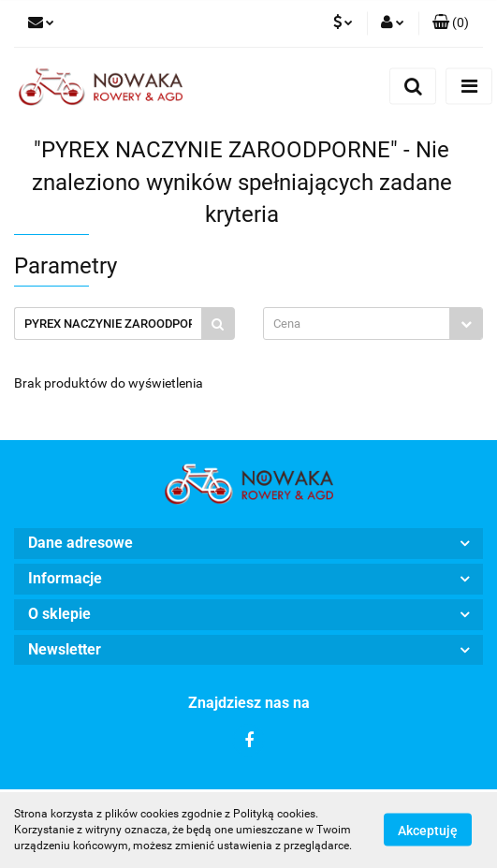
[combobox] (373, 324)
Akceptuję (428, 831)
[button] (451, 23)
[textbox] (357, 324)
